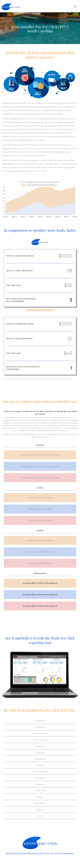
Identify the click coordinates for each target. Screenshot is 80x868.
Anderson (40, 810)
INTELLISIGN (20, 853)
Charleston (40, 727)
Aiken (40, 797)
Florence (40, 784)
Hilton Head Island (40, 772)
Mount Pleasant (40, 740)
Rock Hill (40, 746)
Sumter (40, 765)
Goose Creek (40, 791)
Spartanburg (40, 778)
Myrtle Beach (40, 803)
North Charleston (40, 733)
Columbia (40, 721)
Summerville (40, 759)
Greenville (40, 752)
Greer (40, 816)
